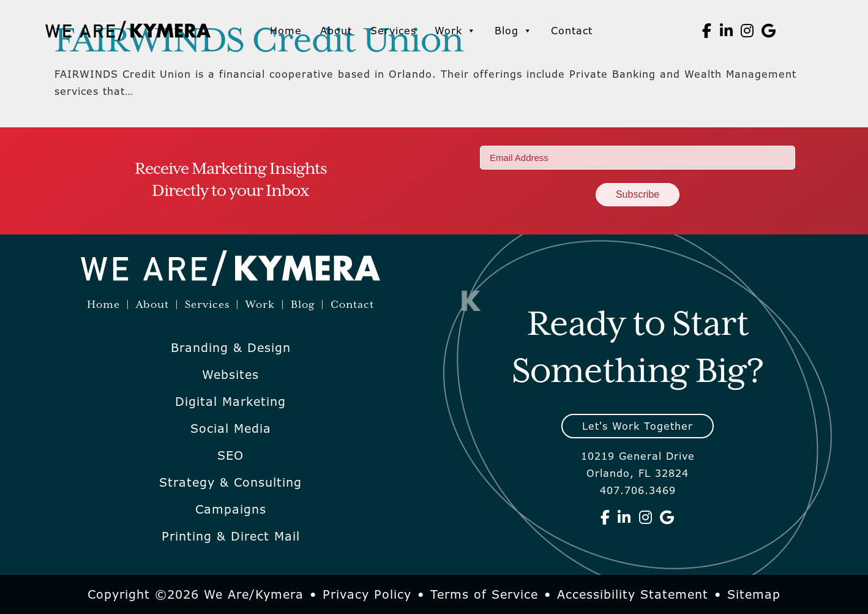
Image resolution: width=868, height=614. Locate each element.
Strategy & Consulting (230, 482)
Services (393, 31)
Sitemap (754, 594)
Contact (572, 31)
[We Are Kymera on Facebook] (707, 31)
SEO (230, 455)
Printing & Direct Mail (231, 536)
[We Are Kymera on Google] (769, 31)
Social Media (231, 429)
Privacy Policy (367, 594)
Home (286, 31)
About (336, 31)
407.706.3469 (638, 490)
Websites (230, 375)
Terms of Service (484, 594)
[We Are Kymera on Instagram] (747, 31)
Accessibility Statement (633, 594)
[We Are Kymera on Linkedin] (727, 31)
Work (455, 31)
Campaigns (231, 509)
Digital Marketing (230, 402)
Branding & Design (231, 348)
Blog (514, 31)
